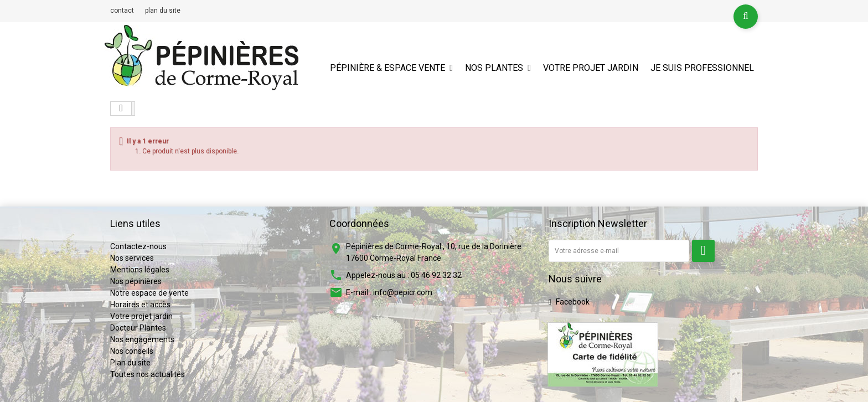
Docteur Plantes (138, 328)
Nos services (132, 258)
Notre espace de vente (149, 293)
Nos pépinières (136, 281)
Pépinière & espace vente (387, 68)
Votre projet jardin (591, 68)
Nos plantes (494, 68)
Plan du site (130, 363)
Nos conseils (132, 351)
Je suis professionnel (702, 68)
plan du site (163, 11)
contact (122, 11)
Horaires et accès (140, 305)
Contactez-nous (138, 246)
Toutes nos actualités (148, 374)
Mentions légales (140, 270)
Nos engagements (142, 339)
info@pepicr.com (403, 292)
